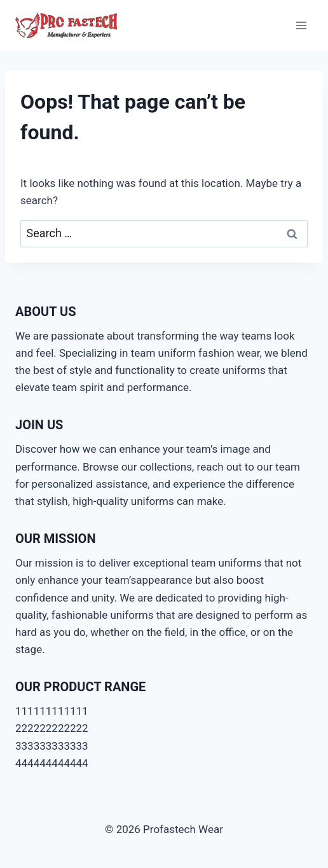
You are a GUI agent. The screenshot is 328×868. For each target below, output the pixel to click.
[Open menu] (301, 25)
